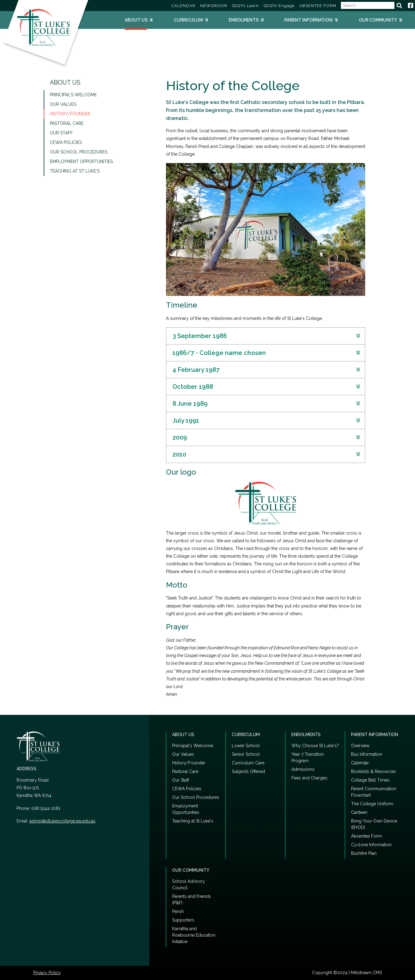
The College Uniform (372, 804)
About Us (136, 20)
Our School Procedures (79, 152)
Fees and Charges (309, 778)
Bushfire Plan (364, 853)
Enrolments (244, 20)
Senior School (246, 754)
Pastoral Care (67, 123)
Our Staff (61, 133)
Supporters (183, 920)
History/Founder (70, 114)
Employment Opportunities (81, 161)
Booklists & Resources (373, 771)
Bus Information (367, 754)
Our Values (63, 104)
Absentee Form (366, 836)
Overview (360, 746)
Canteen (359, 812)
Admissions (303, 769)
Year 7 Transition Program (308, 757)
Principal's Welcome (73, 95)
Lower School (246, 746)
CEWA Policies (66, 142)
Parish (178, 911)
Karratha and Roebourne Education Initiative (194, 935)
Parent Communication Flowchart (374, 792)
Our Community (378, 20)
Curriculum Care (248, 763)
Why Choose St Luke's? (315, 746)
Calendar (360, 763)
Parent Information (308, 20)
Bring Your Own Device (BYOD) (374, 824)
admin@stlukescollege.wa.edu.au (62, 821)
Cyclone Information (371, 845)
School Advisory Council (189, 884)
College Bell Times (370, 780)
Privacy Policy (47, 973)
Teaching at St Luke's (75, 171)
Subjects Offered (248, 771)
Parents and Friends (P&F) (192, 900)
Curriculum (188, 20)
